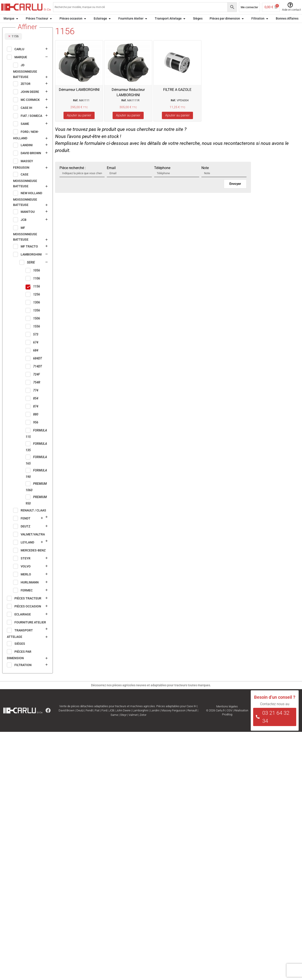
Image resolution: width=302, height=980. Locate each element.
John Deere (123, 719)
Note (205, 176)
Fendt (89, 719)
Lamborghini (140, 719)
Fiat (97, 719)
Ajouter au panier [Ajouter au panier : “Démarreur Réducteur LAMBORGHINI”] (128, 124)
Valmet (133, 723)
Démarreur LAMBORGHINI (79, 98)
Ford (104, 719)
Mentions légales (227, 715)
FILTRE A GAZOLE (177, 98)
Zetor (143, 723)
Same (114, 723)
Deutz (80, 719)
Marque (20, 27)
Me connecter (249, 7)
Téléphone (162, 176)
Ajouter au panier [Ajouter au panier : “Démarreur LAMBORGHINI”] (79, 124)
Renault (192, 719)
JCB (112, 719)
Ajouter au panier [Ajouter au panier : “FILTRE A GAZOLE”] (177, 124)
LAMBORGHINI (39, 27)
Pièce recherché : (73, 176)
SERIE (57, 27)
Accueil (7, 27)
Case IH (191, 714)
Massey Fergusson (173, 719)
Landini (155, 719)
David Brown (67, 719)
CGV (229, 719)
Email (111, 176)
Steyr (123, 723)
